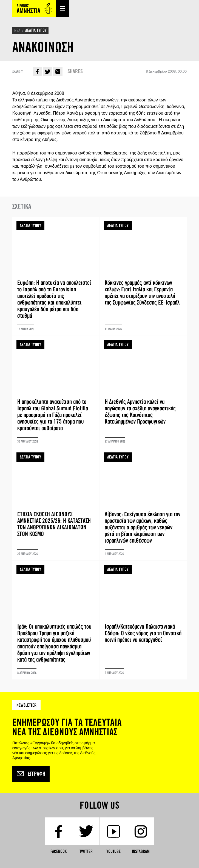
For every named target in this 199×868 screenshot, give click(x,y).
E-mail (58, 71)
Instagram (141, 851)
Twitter (48, 71)
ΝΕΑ (17, 30)
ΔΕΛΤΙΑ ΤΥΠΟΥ (36, 30)
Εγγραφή (31, 774)
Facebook (38, 71)
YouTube (113, 851)
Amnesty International (34, 9)
